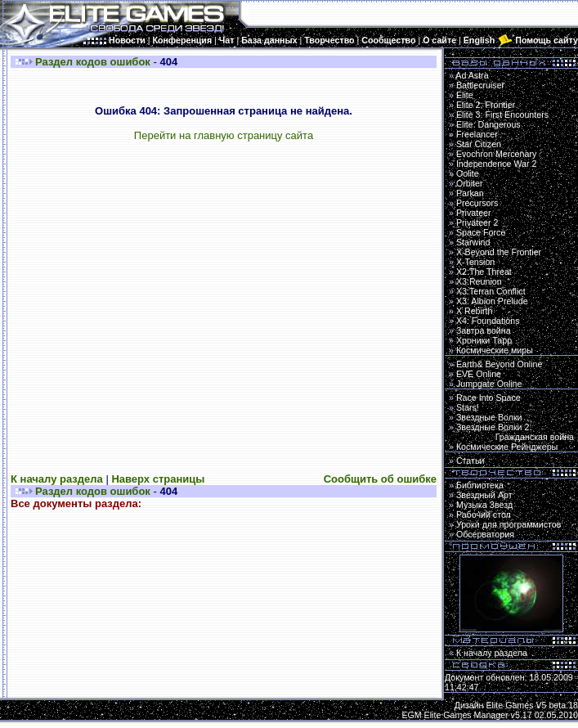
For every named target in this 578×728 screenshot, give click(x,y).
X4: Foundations (488, 321)
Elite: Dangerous (488, 124)
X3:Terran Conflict (491, 291)
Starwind (473, 242)
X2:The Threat (484, 272)
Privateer (474, 213)
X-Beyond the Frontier (499, 252)
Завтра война (484, 330)
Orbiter (470, 183)
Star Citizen (479, 144)
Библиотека (480, 485)
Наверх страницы (158, 479)
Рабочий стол (484, 515)
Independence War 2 (497, 164)
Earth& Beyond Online (499, 364)
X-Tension (475, 262)
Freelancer (477, 134)
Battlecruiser (480, 85)
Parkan (470, 193)
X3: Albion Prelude (492, 301)
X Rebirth (474, 311)
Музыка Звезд (484, 505)
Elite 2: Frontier (486, 105)
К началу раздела (57, 479)
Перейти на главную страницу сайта (224, 135)
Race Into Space (488, 398)
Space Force (481, 232)
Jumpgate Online (489, 384)
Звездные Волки (489, 417)
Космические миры (495, 350)
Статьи (470, 461)
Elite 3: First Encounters (502, 115)
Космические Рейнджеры (507, 447)
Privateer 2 (477, 222)
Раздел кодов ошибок (93, 62)
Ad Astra (472, 75)
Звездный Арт (484, 495)
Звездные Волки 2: (511, 432)
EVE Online (479, 374)
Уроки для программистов (509, 524)
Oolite (468, 173)
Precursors (477, 203)
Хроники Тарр (484, 340)
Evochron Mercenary (496, 154)
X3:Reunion (479, 281)
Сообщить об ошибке (380, 479)
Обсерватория (485, 534)
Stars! (468, 407)
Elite (465, 95)
